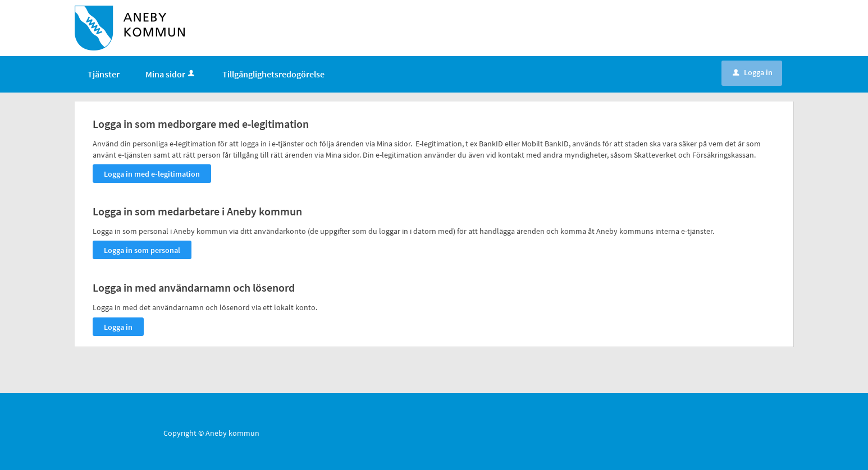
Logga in (753, 72)
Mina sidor (171, 74)
